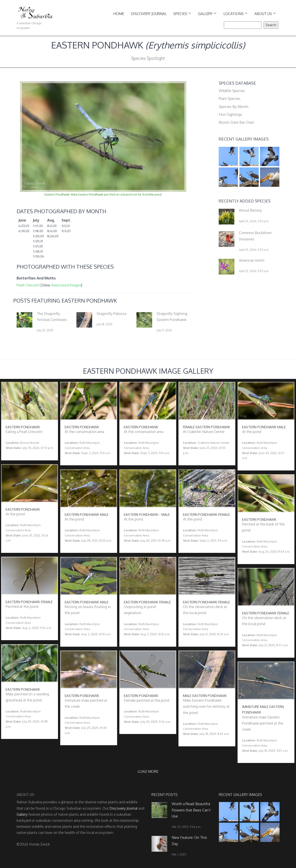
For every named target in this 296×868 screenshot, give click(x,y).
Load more (148, 771)
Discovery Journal (149, 14)
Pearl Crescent (28, 285)
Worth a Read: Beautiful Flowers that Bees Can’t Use (191, 810)
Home (119, 14)
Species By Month (234, 107)
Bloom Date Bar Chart (236, 122)
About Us (265, 13)
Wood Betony (250, 210)
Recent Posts (165, 795)
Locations (235, 13)
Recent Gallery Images (244, 139)
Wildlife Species (232, 91)
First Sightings (230, 114)
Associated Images (66, 285)
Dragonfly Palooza (111, 314)
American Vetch (252, 260)
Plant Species (230, 99)
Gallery (207, 13)
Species (182, 13)
